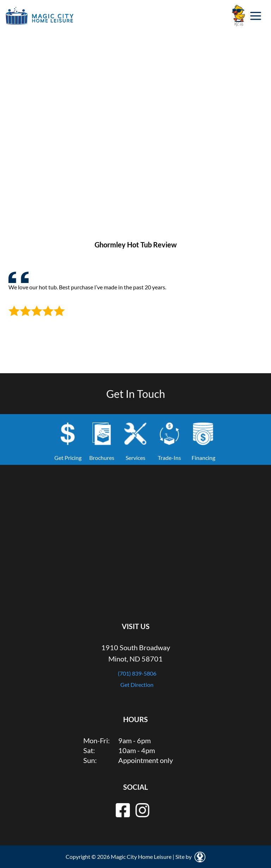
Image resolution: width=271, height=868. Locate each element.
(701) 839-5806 (137, 673)
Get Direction (137, 685)
